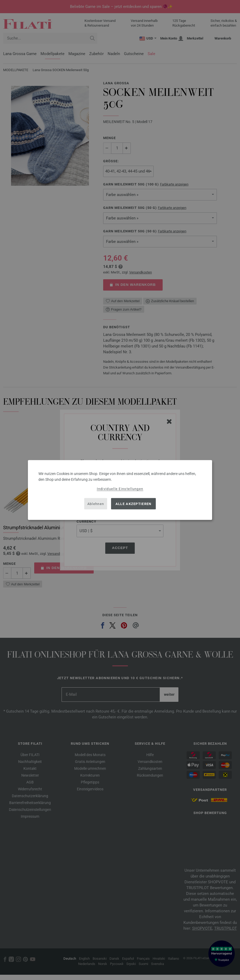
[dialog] (120, 490)
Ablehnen (96, 504)
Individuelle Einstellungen (120, 489)
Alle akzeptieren (134, 504)
